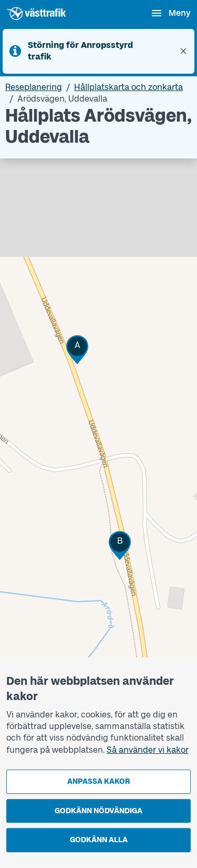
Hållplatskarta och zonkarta (128, 87)
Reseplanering (34, 87)
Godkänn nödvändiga (98, 811)
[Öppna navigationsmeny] (170, 13)
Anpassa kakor (98, 781)
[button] (77, 350)
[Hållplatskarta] (98, 462)
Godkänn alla (99, 840)
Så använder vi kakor (148, 750)
